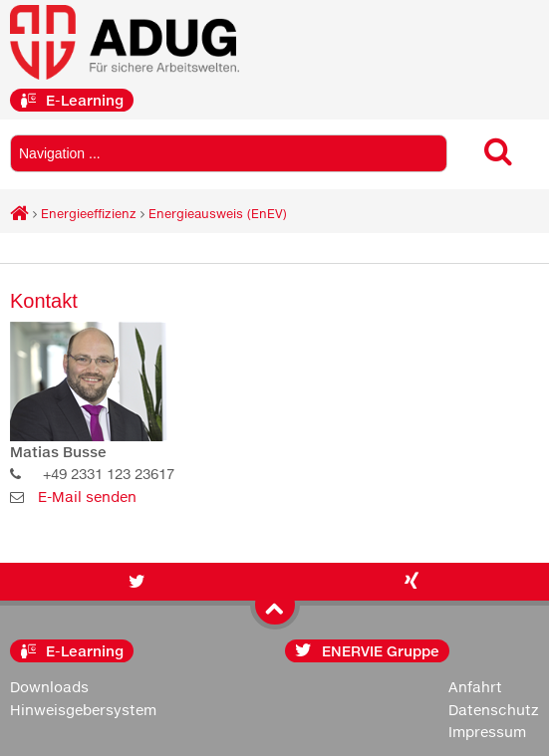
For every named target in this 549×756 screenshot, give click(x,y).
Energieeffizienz (89, 214)
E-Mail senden (87, 497)
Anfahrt (475, 687)
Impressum (487, 732)
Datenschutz (494, 710)
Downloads (49, 687)
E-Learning (72, 100)
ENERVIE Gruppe (367, 650)
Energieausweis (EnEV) (218, 214)
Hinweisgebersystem (83, 710)
